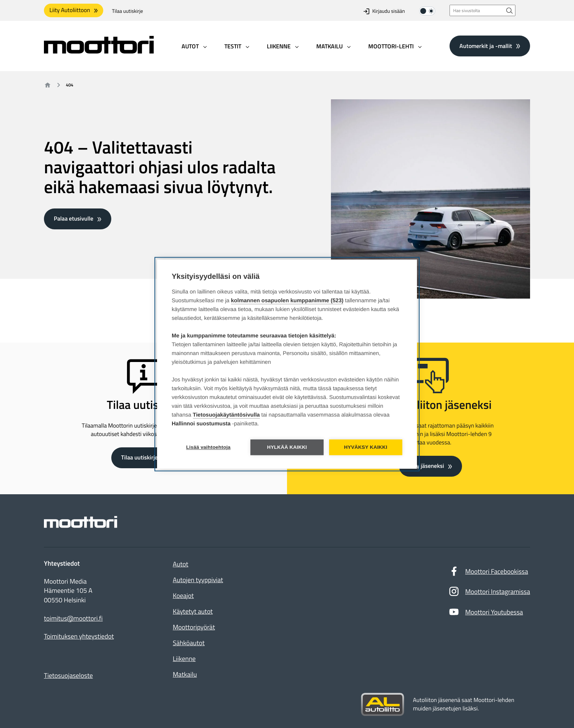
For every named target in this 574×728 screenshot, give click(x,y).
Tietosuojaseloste (68, 675)
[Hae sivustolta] (510, 10)
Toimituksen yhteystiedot (79, 636)
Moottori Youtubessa (486, 614)
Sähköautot (189, 643)
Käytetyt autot (193, 611)
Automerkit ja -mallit (486, 46)
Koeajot (183, 596)
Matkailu (185, 674)
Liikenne (184, 659)
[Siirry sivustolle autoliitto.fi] (383, 705)
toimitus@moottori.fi (73, 618)
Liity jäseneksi (426, 466)
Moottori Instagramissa (489, 593)
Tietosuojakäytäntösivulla (226, 415)
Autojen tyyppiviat (198, 580)
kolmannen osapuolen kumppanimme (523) (287, 301)
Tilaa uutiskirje (128, 11)
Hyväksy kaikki (366, 447)
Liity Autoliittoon (70, 10)
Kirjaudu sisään (384, 11)
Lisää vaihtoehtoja (208, 447)
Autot (180, 564)
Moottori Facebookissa (488, 573)
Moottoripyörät (194, 627)
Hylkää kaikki (287, 447)
